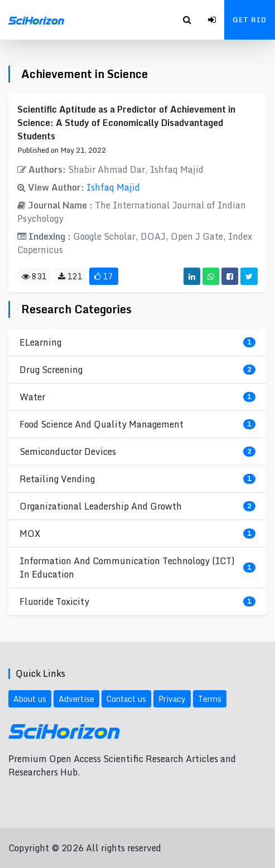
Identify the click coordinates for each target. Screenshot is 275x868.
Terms (210, 699)
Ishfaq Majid (113, 187)
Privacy (172, 699)
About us (30, 699)
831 (34, 276)
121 (70, 276)
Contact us (126, 699)
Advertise (76, 699)
